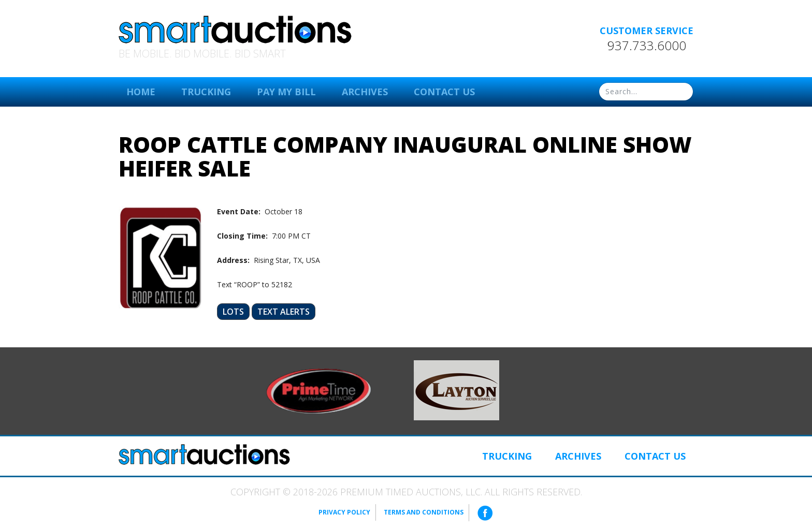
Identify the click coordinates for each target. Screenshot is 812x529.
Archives (365, 92)
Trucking (206, 92)
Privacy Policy (344, 512)
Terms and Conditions (424, 512)
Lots (233, 312)
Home (141, 92)
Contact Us (444, 92)
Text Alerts (284, 312)
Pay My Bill (286, 92)
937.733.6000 (647, 46)
